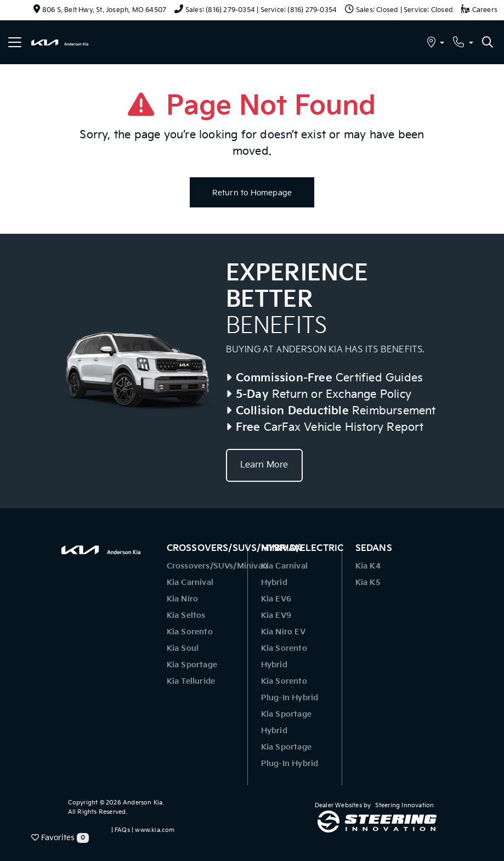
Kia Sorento (190, 632)
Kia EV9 (276, 615)
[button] (436, 44)
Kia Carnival (190, 583)
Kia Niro (183, 599)
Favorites (60, 838)
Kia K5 (368, 583)
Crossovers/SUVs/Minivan (217, 566)
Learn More (264, 465)
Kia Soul (183, 648)
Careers (479, 10)
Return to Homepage (252, 193)
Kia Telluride (191, 681)
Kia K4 (368, 566)
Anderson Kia (143, 803)
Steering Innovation (405, 805)
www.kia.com (155, 830)
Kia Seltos (186, 615)
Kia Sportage (192, 665)
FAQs (122, 830)
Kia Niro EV (283, 632)
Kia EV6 (276, 599)
